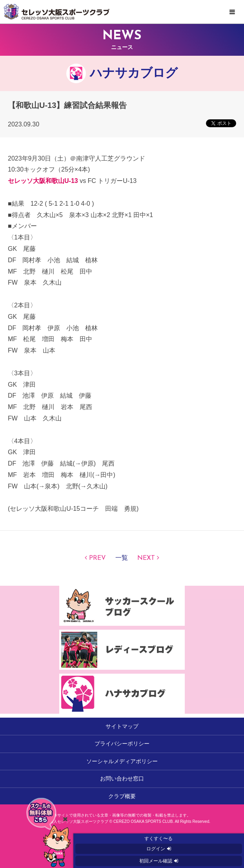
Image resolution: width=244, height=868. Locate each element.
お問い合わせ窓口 (122, 778)
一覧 (122, 558)
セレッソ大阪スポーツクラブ (122, 12)
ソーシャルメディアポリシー (122, 761)
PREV (97, 558)
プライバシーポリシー (122, 744)
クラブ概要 (122, 796)
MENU (232, 12)
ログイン (156, 849)
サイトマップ (122, 726)
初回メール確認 (156, 861)
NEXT (146, 558)
